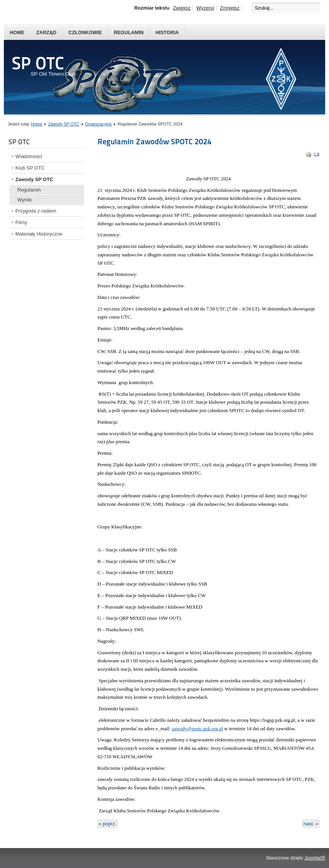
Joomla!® (315, 858)
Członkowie (85, 32)
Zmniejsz (230, 8)
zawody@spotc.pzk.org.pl (197, 729)
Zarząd (46, 32)
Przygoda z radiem (36, 211)
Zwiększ (182, 8)
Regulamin (129, 32)
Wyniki (25, 200)
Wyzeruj (205, 8)
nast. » (311, 824)
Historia (167, 32)
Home (17, 32)
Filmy (21, 222)
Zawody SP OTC (64, 124)
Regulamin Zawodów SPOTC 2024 (155, 142)
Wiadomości (29, 156)
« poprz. (107, 824)
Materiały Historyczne (39, 234)
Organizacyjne (99, 124)
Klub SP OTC (30, 168)
